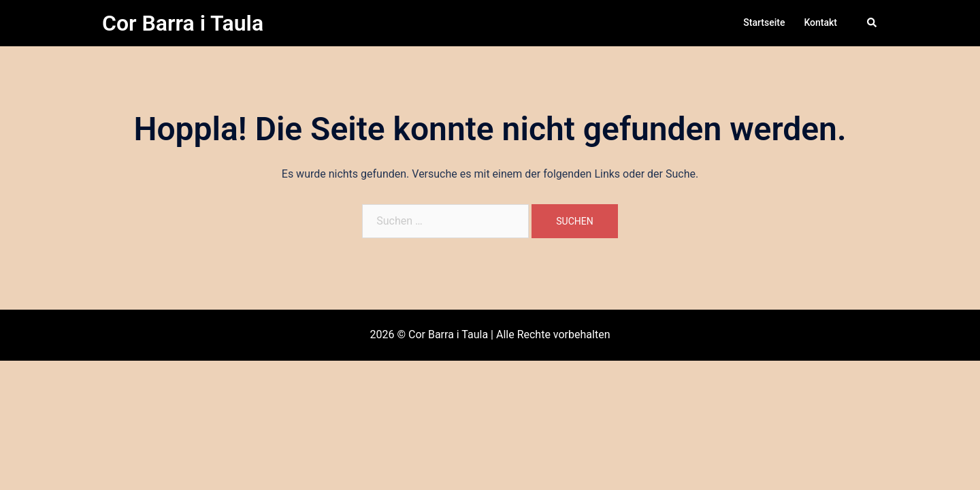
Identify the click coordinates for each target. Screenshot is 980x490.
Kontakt (820, 22)
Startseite (764, 22)
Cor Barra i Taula (183, 23)
